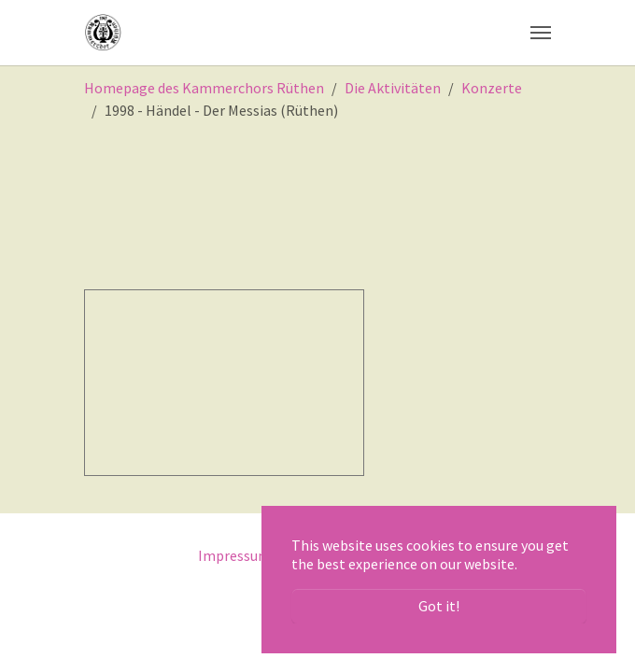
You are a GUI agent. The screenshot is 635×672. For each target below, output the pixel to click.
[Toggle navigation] (541, 33)
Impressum (234, 555)
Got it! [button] (439, 606)
